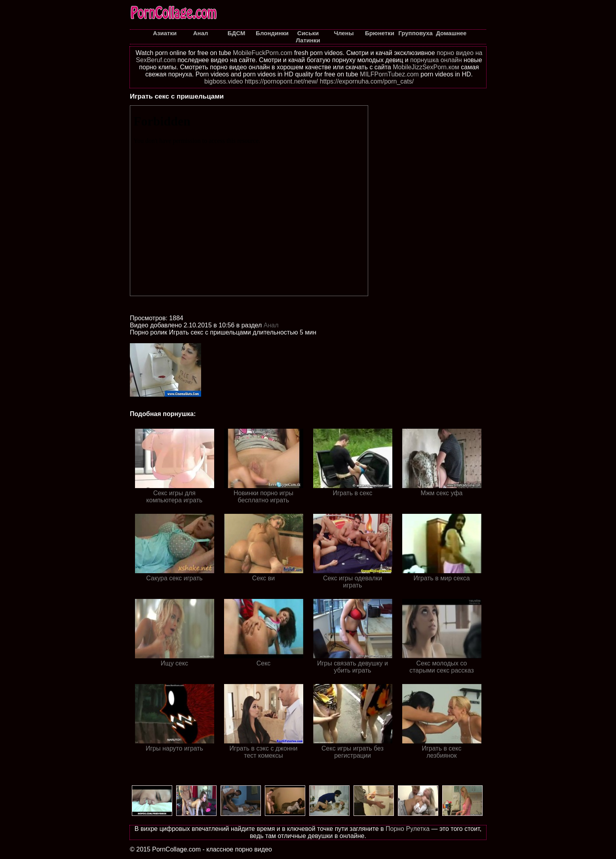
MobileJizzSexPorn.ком (426, 67)
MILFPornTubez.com (389, 74)
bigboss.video (224, 81)
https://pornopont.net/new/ (281, 81)
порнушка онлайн (436, 60)
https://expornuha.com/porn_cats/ (367, 81)
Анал (271, 325)
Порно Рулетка (408, 829)
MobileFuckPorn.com (262, 53)
